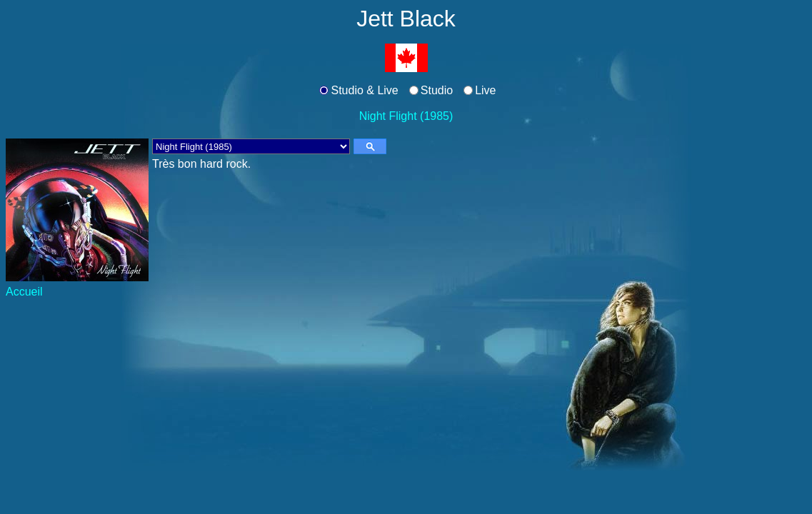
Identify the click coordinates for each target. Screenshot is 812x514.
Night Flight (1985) (406, 116)
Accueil (24, 292)
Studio (437, 90)
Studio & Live (364, 90)
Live (485, 90)
